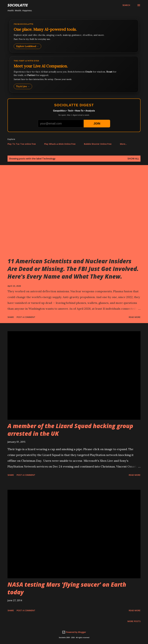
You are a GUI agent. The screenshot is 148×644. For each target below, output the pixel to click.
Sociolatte (18, 5)
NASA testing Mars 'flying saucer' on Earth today (67, 588)
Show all (133, 159)
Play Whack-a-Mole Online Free (60, 144)
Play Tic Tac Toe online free (22, 144)
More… (123, 144)
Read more (135, 317)
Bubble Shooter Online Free (98, 144)
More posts (134, 621)
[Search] (126, 5)
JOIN (97, 123)
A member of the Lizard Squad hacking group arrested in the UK (70, 430)
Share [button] (11, 317)
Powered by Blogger (74, 632)
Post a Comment (26, 317)
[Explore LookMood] (74, 36)
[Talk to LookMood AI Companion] (74, 74)
